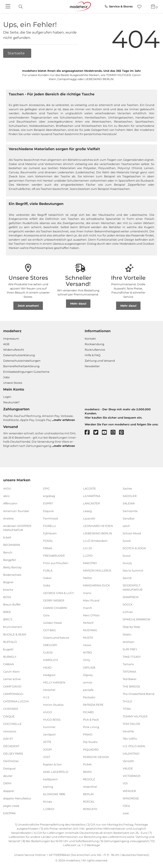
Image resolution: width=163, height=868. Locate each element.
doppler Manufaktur (17, 798)
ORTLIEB (89, 667)
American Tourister (16, 511)
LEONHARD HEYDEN (98, 526)
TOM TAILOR (131, 724)
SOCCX (128, 604)
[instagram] (115, 433)
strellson (129, 642)
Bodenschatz (12, 575)
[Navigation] (8, 7)
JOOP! (47, 749)
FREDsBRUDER (54, 556)
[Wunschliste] (141, 7)
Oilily (87, 660)
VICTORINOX (132, 776)
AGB (6, 344)
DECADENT (11, 746)
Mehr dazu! (78, 303)
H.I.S (46, 697)
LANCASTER (91, 503)
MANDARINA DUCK (96, 585)
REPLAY (88, 794)
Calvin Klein (11, 672)
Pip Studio (90, 742)
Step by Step (131, 627)
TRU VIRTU (130, 739)
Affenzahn (10, 503)
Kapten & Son (52, 764)
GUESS (48, 652)
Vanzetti (128, 761)
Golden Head (52, 623)
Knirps (48, 802)
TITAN (127, 709)
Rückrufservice (95, 350)
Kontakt (90, 339)
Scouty (127, 563)
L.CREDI (49, 809)
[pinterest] (123, 433)
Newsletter (92, 366)
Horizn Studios (53, 705)
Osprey (88, 675)
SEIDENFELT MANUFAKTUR (133, 587)
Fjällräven (50, 533)
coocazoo (10, 731)
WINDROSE (131, 798)
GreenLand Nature (56, 638)
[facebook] (89, 433)
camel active (12, 679)
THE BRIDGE (131, 686)
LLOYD (88, 556)
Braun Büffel (12, 604)
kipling (48, 787)
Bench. (8, 552)
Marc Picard (91, 600)
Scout (127, 556)
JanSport (49, 734)
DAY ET (8, 739)
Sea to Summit (133, 570)
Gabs (47, 585)
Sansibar (129, 518)
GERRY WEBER (54, 600)
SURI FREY (130, 649)
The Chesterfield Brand (138, 694)
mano (87, 593)
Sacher (127, 488)
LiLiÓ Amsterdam (95, 541)
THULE (127, 701)
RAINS (87, 772)
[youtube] (106, 433)
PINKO (88, 734)
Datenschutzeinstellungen (22, 361)
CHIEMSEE (11, 709)
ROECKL (89, 802)
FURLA (48, 570)
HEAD (47, 667)
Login (7, 397)
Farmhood (50, 518)
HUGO (48, 712)
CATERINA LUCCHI (16, 701)
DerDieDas (11, 761)
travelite (128, 731)
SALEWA (129, 503)
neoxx (87, 645)
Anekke (8, 518)
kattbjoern (50, 779)
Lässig (87, 511)
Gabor (47, 578)
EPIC (46, 488)
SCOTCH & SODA (134, 548)
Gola (46, 615)
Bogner (8, 582)
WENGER (129, 791)
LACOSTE (89, 488)
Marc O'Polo (91, 615)
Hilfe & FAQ (93, 355)
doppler (9, 791)
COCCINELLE (12, 724)
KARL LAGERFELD (56, 772)
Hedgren (49, 675)
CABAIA (8, 664)
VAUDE (128, 768)
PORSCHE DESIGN (96, 757)
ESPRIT (48, 503)
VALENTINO (131, 754)
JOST (47, 757)
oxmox (88, 682)
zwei (126, 813)
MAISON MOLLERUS (97, 570)
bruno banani (13, 627)
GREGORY (50, 645)
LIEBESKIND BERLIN (98, 533)
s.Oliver (128, 612)
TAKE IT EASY (132, 657)
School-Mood (132, 533)
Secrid (127, 578)
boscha (8, 590)
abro (6, 496)
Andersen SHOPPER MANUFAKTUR (17, 528)
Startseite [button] (17, 53)
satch (126, 526)
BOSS (7, 597)
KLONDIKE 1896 (54, 794)
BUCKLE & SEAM (15, 634)
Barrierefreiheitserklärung (21, 366)
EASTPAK (9, 813)
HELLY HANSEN (54, 682)
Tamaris (128, 664)
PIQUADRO (91, 749)
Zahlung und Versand (100, 361)
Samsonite (130, 511)
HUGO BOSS (52, 720)
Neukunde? (11, 402)
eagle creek (11, 806)
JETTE (47, 742)
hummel (49, 727)
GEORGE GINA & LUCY (58, 593)
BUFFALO (10, 642)
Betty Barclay (12, 567)
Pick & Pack (91, 720)
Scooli (127, 541)
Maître (87, 578)
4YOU (7, 488)
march (88, 608)
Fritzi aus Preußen (56, 563)
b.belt (7, 537)
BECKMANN (12, 545)
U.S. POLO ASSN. (134, 746)
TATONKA (129, 672)
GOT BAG (49, 630)
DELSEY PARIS (13, 754)
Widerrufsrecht (14, 350)
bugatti (8, 649)
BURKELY (10, 657)
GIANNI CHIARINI (55, 608)
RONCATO (90, 809)
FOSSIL (48, 541)
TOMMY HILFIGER (135, 716)
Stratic (127, 634)
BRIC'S (8, 619)
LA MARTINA (92, 496)
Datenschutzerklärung (19, 355)
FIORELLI (50, 526)
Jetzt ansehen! (28, 306)
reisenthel (90, 787)
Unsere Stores (13, 383)
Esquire (48, 511)
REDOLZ (89, 779)
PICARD (88, 712)
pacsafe (88, 690)
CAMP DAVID (12, 686)
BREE (7, 612)
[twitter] (98, 433)
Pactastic (89, 697)
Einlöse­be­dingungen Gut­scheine (26, 372)
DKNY (7, 783)
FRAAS (48, 548)
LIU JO (88, 548)
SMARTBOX (131, 597)
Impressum (11, 339)
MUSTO (88, 638)
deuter (8, 776)
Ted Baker (130, 679)
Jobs (6, 377)
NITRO (87, 652)
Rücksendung (94, 344)
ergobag (49, 496)
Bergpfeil (10, 560)
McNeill (88, 623)
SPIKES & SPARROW (136, 619)
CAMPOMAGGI (13, 694)
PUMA (87, 764)
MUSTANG (90, 630)
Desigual (9, 768)
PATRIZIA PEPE (93, 705)
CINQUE (9, 716)
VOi (125, 783)
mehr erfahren (64, 420)
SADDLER (130, 496)
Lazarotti (89, 518)
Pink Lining (91, 727)
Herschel (49, 690)
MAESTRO (90, 563)
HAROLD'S (51, 660)
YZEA (126, 806)
